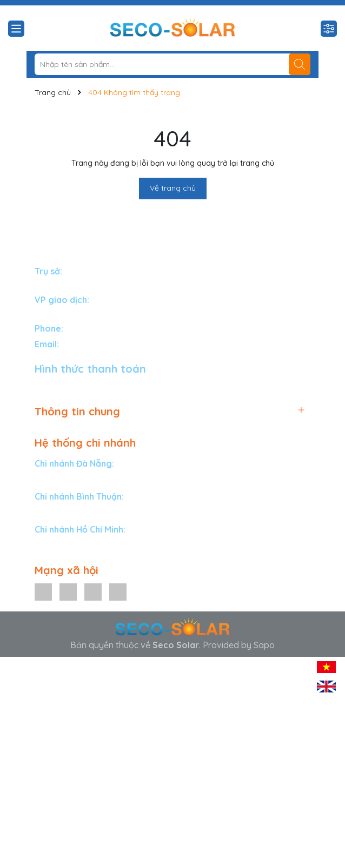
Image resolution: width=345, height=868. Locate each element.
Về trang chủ (173, 188)
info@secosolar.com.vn (107, 344)
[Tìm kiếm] (300, 64)
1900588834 (89, 328)
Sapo (264, 645)
